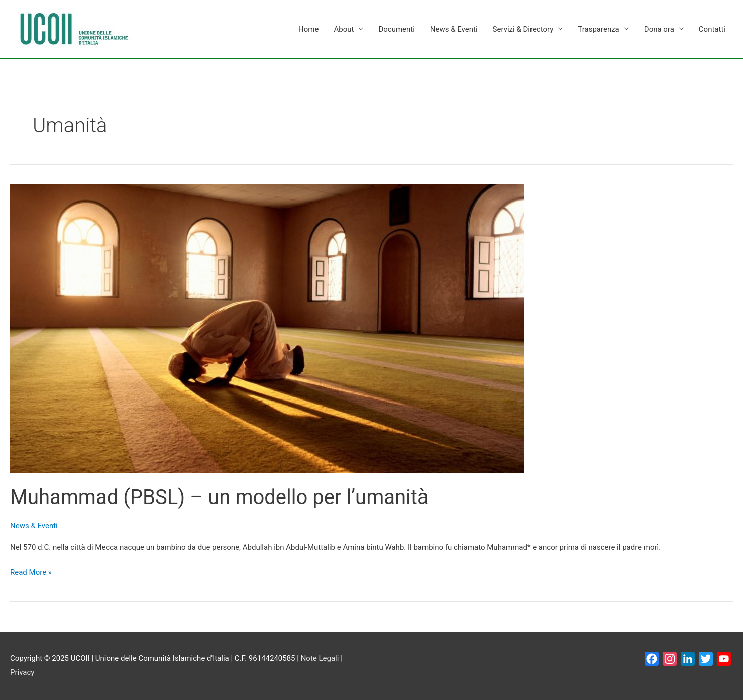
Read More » (31, 571)
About (344, 29)
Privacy (22, 672)
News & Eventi (454, 29)
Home (308, 29)
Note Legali (320, 658)
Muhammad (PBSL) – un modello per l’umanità (219, 497)
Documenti (396, 29)
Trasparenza (598, 29)
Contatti (712, 29)
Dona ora (659, 29)
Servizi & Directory (523, 29)
